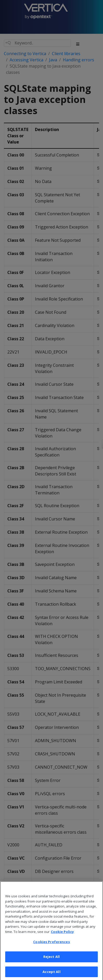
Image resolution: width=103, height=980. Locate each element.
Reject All (51, 963)
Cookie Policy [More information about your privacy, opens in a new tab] (62, 938)
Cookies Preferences (51, 949)
